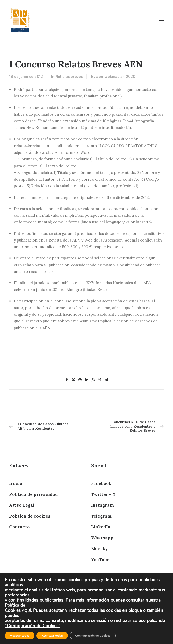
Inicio (16, 483)
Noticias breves (69, 76)
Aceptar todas (20, 636)
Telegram (101, 516)
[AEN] (20, 20)
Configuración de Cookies (93, 636)
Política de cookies (30, 516)
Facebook (101, 483)
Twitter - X (103, 494)
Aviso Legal (22, 505)
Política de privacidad (34, 494)
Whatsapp (102, 538)
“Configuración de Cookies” (33, 626)
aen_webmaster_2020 (116, 76)
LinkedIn (101, 527)
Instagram (102, 505)
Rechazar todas (52, 636)
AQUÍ (26, 611)
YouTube (100, 560)
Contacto (19, 527)
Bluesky (99, 549)
